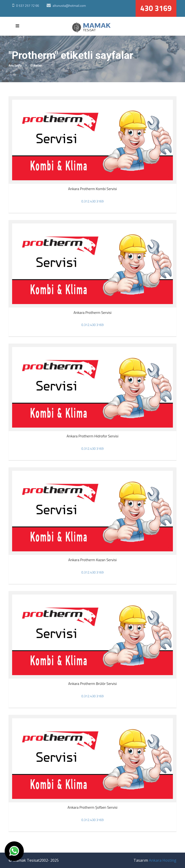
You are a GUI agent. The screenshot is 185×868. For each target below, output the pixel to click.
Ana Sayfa (15, 65)
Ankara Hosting (163, 860)
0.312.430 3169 (92, 201)
